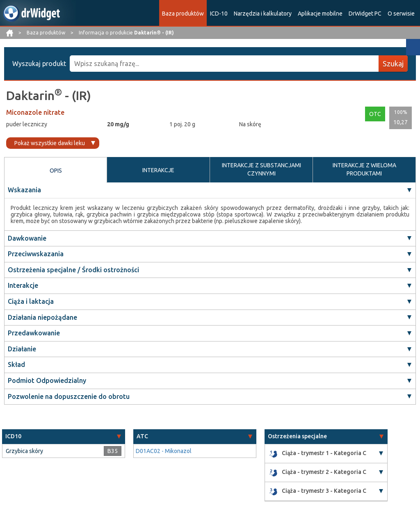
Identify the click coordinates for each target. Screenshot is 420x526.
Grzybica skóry (24, 451)
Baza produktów (183, 14)
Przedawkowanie (34, 333)
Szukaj (393, 64)
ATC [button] (142, 436)
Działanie (22, 349)
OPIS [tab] (56, 171)
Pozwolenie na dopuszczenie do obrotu (69, 396)
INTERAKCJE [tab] (158, 170)
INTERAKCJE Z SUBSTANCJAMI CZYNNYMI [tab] (261, 169)
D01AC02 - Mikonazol (164, 451)
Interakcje (23, 285)
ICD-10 (219, 14)
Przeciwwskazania (36, 254)
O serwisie (401, 14)
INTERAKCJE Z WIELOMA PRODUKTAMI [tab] (364, 169)
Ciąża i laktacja (31, 301)
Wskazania (24, 190)
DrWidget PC (365, 14)
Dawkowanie (27, 238)
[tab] (64, 436)
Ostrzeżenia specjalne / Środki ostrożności (73, 270)
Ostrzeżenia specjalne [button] (297, 436)
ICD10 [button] (13, 436)
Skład (16, 364)
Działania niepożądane (42, 317)
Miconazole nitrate (35, 112)
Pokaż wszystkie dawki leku (50, 143)
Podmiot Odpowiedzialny (47, 380)
